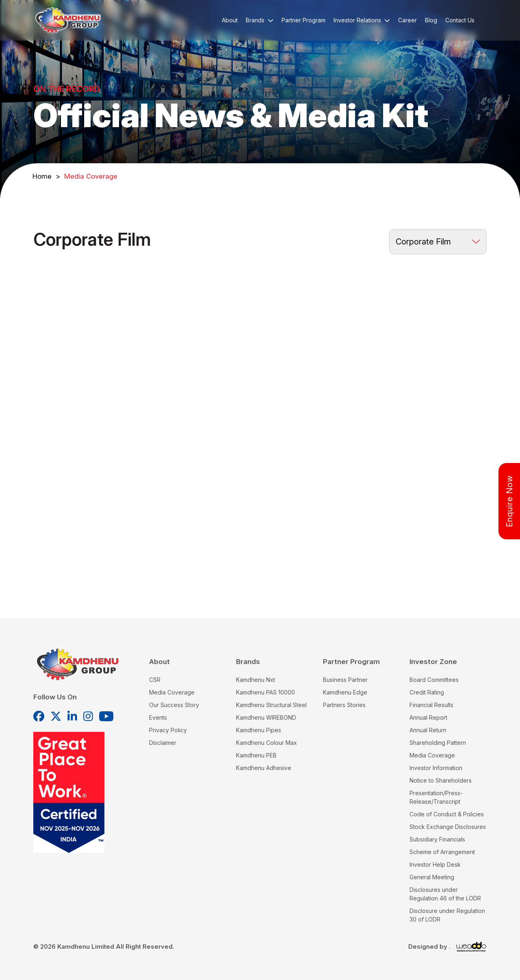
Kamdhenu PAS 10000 (265, 692)
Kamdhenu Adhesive (264, 768)
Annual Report (428, 717)
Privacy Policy (168, 730)
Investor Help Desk (435, 864)
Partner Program (303, 20)
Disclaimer (163, 743)
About (230, 20)
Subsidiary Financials (437, 839)
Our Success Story (174, 705)
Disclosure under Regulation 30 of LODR (447, 915)
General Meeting (432, 877)
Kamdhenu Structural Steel (271, 705)
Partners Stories (344, 705)
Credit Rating (427, 692)
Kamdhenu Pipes (259, 730)
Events (158, 717)
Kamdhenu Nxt (256, 680)
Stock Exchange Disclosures (448, 827)
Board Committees (434, 680)
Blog (431, 20)
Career (407, 20)
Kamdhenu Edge (345, 692)
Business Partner (345, 680)
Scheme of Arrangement (442, 852)
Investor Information (436, 768)
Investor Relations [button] (362, 20)
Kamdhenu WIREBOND (266, 717)
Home (46, 176)
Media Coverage (172, 692)
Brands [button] (260, 20)
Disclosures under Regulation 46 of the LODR (445, 894)
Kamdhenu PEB (256, 755)
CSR (155, 680)
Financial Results (431, 705)
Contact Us (460, 20)
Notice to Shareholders (441, 780)
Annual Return (428, 730)
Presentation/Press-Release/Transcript (436, 797)
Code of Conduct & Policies (447, 814)
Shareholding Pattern (438, 743)
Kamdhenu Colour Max (266, 743)
